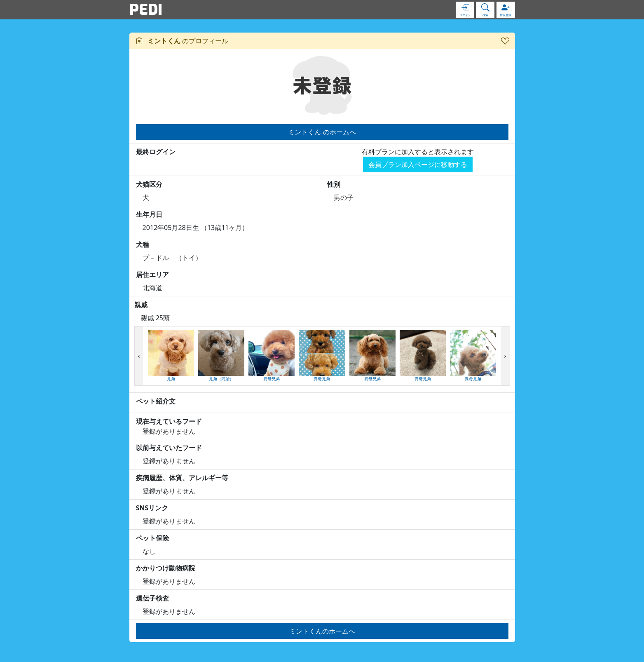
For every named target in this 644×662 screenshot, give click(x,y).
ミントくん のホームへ (322, 132)
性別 (334, 184)
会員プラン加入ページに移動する (418, 164)
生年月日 (149, 214)
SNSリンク (152, 508)
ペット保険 (152, 538)
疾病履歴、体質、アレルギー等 (182, 478)
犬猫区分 (149, 184)
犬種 (143, 244)
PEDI (146, 9)
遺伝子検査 (152, 598)
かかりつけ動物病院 (166, 568)
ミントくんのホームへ (322, 631)
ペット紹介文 (156, 401)
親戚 (141, 305)
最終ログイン (156, 152)
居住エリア (152, 275)
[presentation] (139, 356)
